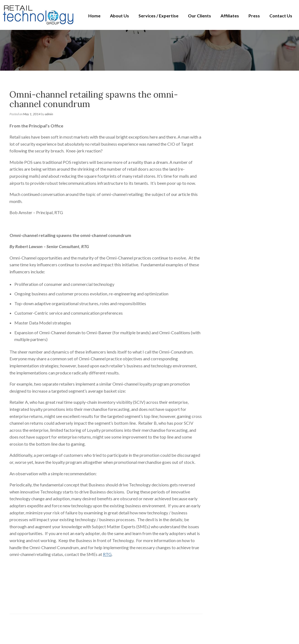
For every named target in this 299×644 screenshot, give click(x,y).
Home (94, 16)
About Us (119, 16)
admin (49, 114)
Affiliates (230, 16)
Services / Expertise (158, 16)
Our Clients (199, 16)
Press (254, 16)
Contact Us (281, 16)
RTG (107, 554)
